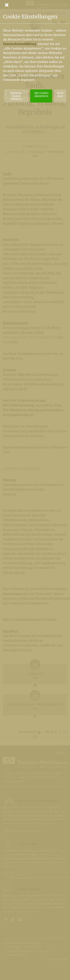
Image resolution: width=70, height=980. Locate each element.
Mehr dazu (60, 94)
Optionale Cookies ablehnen (16, 96)
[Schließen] (35, 5)
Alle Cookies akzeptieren (41, 94)
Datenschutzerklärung (20, 44)
